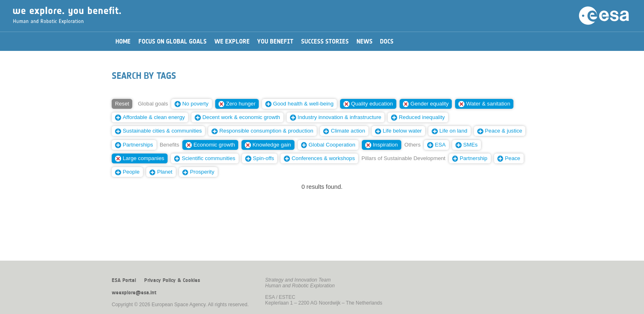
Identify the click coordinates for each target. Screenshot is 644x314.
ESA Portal (124, 280)
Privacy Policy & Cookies (172, 280)
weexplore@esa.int (134, 293)
